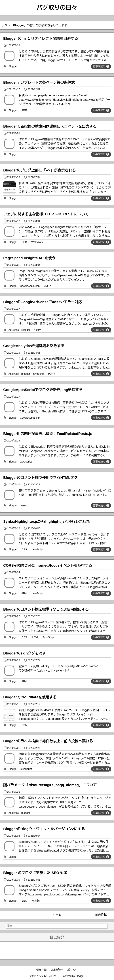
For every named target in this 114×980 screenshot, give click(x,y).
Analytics (14, 374)
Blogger (13, 66)
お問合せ (57, 970)
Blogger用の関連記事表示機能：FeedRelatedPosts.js (48, 434)
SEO (24, 242)
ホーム (57, 915)
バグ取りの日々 (57, 8)
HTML (24, 506)
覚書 (24, 110)
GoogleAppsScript (30, 286)
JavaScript (38, 374)
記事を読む (101, 66)
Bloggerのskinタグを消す (25, 653)
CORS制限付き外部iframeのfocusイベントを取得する (48, 565)
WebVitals (37, 242)
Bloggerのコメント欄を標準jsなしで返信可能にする (46, 609)
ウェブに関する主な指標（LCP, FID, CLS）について (46, 214)
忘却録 (36, 901)
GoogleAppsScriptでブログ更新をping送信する (43, 390)
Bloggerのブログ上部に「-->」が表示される (40, 170)
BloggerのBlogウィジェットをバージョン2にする (44, 829)
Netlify (37, 330)
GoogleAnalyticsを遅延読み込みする (34, 346)
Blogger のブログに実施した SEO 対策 (35, 873)
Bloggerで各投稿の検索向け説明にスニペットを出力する (50, 126)
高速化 (47, 286)
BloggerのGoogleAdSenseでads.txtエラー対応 (43, 302)
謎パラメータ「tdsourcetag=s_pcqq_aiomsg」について (50, 785)
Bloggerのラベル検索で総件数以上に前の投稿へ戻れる (48, 741)
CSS (24, 549)
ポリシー (73, 970)
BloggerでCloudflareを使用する (30, 697)
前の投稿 (101, 915)
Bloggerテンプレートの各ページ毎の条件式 (39, 82)
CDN (24, 725)
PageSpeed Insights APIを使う (29, 258)
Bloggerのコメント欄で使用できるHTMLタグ (40, 478)
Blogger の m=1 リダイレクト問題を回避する (41, 38)
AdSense (14, 330)
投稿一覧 (41, 970)
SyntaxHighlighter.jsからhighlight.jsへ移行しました (47, 521)
